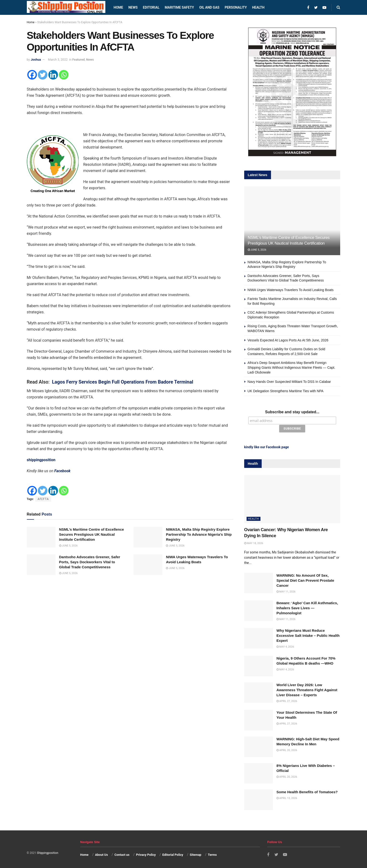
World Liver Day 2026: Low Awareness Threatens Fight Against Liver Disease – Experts (307, 689)
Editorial (151, 7)
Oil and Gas (209, 7)
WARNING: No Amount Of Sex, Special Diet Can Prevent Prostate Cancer (305, 580)
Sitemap (196, 854)
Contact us (122, 854)
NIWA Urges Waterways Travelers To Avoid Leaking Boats (291, 290)
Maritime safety (179, 7)
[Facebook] (32, 75)
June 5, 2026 (68, 546)
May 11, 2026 (286, 591)
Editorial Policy (173, 854)
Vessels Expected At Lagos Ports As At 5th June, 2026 (288, 340)
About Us (102, 854)
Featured (79, 60)
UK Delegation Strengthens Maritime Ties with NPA (285, 391)
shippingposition (41, 460)
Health (258, 7)
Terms (212, 854)
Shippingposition (48, 852)
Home (119, 7)
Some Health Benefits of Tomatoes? (307, 792)
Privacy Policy (146, 854)
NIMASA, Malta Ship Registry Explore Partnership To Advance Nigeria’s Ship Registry (199, 534)
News (133, 7)
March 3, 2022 (58, 60)
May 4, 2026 (285, 647)
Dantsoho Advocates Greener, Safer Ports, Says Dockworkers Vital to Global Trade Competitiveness (90, 562)
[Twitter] (43, 75)
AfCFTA (43, 499)
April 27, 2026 (287, 701)
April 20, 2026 (287, 750)
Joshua (36, 60)
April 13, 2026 (287, 798)
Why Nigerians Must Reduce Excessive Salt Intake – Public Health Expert (308, 635)
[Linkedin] (53, 75)
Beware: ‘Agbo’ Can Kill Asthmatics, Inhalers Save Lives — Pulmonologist (307, 607)
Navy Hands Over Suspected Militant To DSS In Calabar (289, 382)
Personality (236, 7)
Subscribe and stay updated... (292, 412)
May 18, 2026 (254, 543)
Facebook (62, 471)
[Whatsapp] (64, 75)
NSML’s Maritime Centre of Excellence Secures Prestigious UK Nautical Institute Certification (92, 534)
